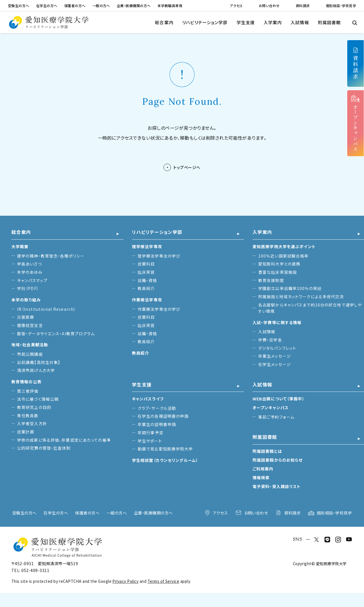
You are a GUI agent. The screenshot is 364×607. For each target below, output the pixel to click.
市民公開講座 (30, 354)
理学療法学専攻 (147, 246)
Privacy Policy (125, 581)
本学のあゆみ (30, 272)
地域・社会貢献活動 (30, 345)
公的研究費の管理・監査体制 (44, 448)
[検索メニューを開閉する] (354, 22)
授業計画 (26, 432)
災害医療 (26, 317)
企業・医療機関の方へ (134, 6)
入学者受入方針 (32, 423)
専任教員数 (28, 415)
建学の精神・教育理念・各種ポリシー (51, 256)
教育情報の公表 (26, 382)
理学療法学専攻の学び (159, 256)
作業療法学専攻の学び (159, 309)
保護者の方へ (75, 6)
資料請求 (303, 6)
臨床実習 (146, 272)
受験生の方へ (19, 6)
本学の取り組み (26, 300)
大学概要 (20, 246)
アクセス (236, 6)
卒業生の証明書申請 (157, 424)
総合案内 (164, 22)
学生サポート (150, 441)
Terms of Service (164, 581)
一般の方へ (101, 6)
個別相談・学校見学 (341, 6)
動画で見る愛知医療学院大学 (165, 449)
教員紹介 (146, 288)
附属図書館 (329, 22)
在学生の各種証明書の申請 (163, 416)
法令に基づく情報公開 (38, 399)
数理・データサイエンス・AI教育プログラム (56, 334)
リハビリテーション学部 (205, 22)
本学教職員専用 (170, 6)
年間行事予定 (151, 433)
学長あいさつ (29, 264)
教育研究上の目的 (34, 407)
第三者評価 (28, 391)
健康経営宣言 (30, 325)
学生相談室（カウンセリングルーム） (165, 460)
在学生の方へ (47, 6)
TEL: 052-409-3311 (30, 570)
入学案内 (273, 22)
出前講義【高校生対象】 (39, 362)
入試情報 (300, 22)
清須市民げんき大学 (36, 370)
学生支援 (246, 22)
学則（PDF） (28, 288)
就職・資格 (147, 280)
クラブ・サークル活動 (157, 408)
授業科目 (146, 264)
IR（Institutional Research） (46, 309)
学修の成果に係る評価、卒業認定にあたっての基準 (64, 440)
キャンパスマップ (32, 280)
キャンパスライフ (148, 399)
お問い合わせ (269, 6)
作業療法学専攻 (147, 300)
